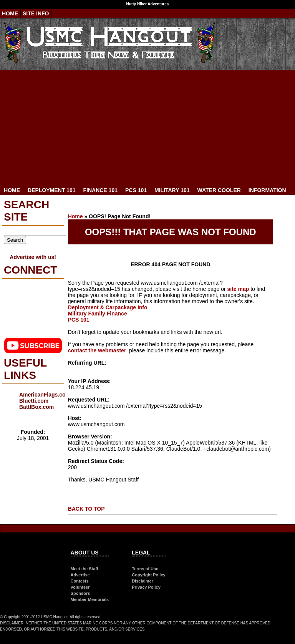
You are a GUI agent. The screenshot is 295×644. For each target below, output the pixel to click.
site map (238, 289)
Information (267, 190)
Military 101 (172, 190)
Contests (80, 581)
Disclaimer (143, 581)
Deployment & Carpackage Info (108, 307)
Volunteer (80, 587)
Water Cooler (219, 190)
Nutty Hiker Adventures (148, 4)
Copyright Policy (148, 575)
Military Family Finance (98, 314)
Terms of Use (145, 569)
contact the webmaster (97, 350)
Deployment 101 (51, 190)
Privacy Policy (146, 587)
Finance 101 (100, 190)
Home (10, 13)
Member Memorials (90, 599)
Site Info (36, 13)
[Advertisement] (147, 128)
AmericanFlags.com (45, 395)
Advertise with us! (33, 257)
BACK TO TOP (86, 509)
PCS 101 (136, 190)
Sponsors (80, 593)
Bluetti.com (34, 401)
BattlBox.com (36, 407)
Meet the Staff (85, 569)
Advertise (80, 575)
